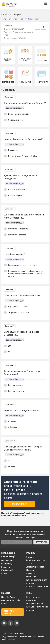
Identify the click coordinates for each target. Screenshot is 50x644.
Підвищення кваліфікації (7, 562)
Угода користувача (10, 637)
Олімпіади (31, 577)
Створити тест (19, 504)
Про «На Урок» (8, 597)
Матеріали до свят (35, 604)
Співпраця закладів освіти (11, 602)
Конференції (7, 570)
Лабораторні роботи (36, 567)
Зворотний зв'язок (9, 612)
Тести (29, 564)
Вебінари (6, 567)
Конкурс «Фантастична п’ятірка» (37, 608)
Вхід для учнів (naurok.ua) (33, 599)
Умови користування (27, 637)
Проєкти (30, 570)
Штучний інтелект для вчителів (37, 582)
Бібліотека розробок (36, 560)
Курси (4, 574)
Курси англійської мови (37, 586)
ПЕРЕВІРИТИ (41, 542)
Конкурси (31, 573)
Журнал (30, 557)
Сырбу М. (8, 26)
